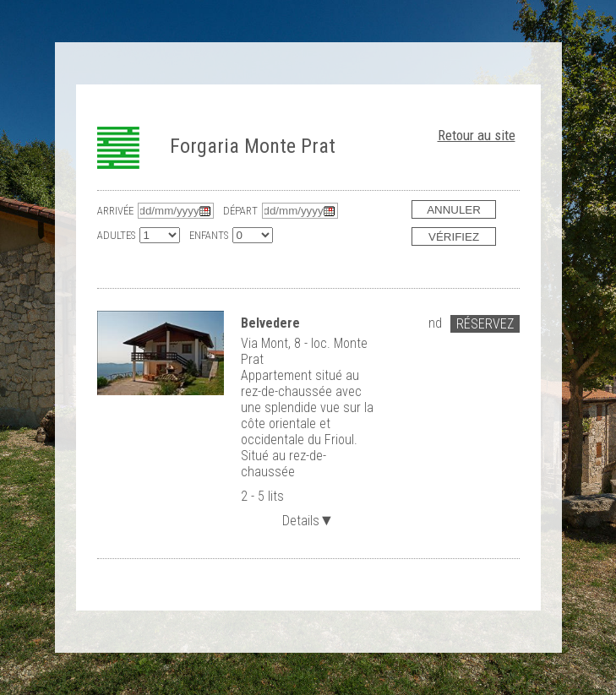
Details (308, 519)
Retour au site (477, 135)
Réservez (485, 324)
